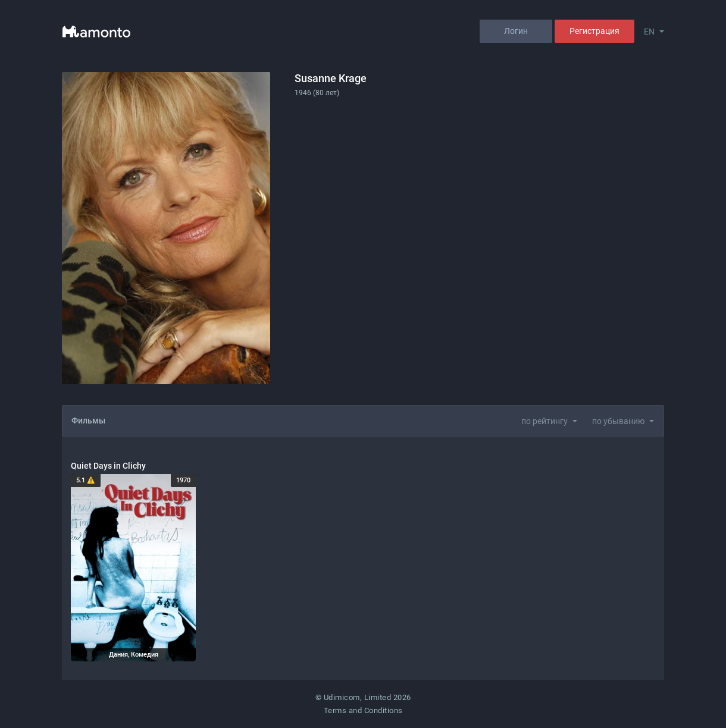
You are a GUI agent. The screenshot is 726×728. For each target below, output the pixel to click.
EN (649, 32)
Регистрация (594, 31)
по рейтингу (544, 421)
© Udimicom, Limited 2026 (363, 697)
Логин (516, 31)
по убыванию (618, 421)
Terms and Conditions (363, 710)
